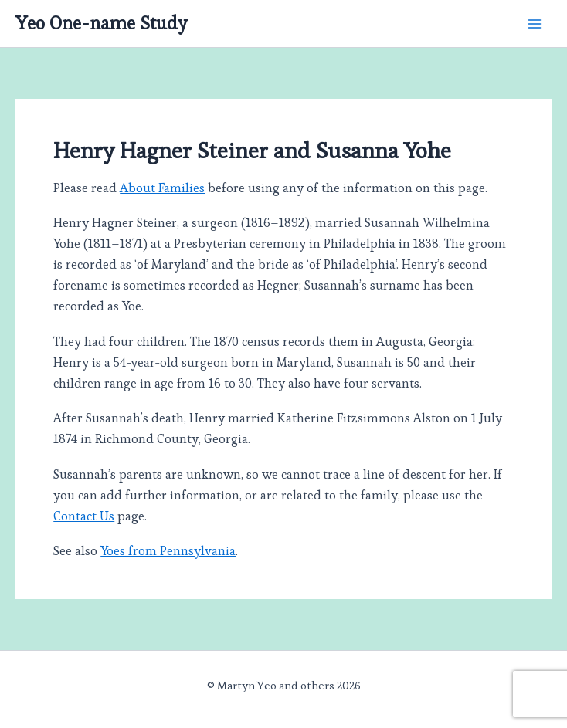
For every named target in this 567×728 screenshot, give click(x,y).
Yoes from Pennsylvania (168, 551)
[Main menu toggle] (534, 24)
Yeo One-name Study (101, 23)
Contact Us (84, 516)
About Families (162, 188)
